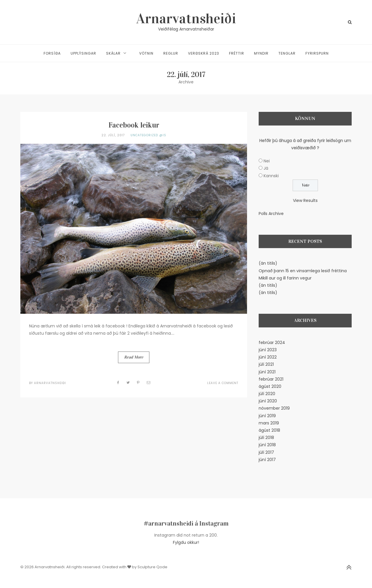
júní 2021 (267, 372)
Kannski (271, 176)
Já (266, 168)
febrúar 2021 (271, 379)
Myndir (261, 53)
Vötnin (146, 53)
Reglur (171, 53)
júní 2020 (268, 401)
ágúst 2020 (270, 386)
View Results (305, 200)
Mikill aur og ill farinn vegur (285, 278)
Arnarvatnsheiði (186, 19)
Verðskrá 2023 (204, 53)
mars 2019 (269, 423)
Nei (267, 161)
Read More (134, 357)
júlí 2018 (266, 438)
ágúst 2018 (269, 430)
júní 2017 (267, 460)
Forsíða (52, 53)
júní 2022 (268, 357)
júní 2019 (267, 416)
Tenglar (287, 53)
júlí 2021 (266, 364)
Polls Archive (271, 214)
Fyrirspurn (317, 53)
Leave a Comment (223, 383)
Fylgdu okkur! (186, 542)
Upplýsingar (83, 53)
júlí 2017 (266, 452)
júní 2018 (267, 445)
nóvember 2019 (274, 408)
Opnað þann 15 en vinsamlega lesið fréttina (303, 271)
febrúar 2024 (272, 343)
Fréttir (237, 53)
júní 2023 (268, 350)
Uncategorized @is (148, 135)
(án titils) (268, 263)
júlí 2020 (267, 394)
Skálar (113, 53)
